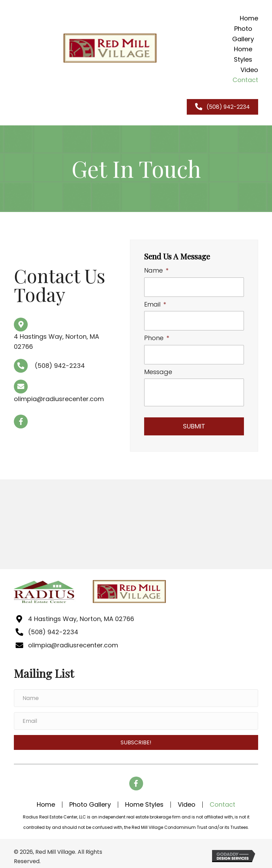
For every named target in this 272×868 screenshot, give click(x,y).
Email (155, 303)
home (46, 800)
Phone (157, 335)
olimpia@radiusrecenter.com (59, 397)
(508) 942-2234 (60, 364)
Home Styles (144, 800)
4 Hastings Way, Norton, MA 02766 (81, 614)
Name (156, 270)
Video (187, 800)
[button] (21, 419)
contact (222, 800)
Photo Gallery (90, 800)
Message (158, 367)
